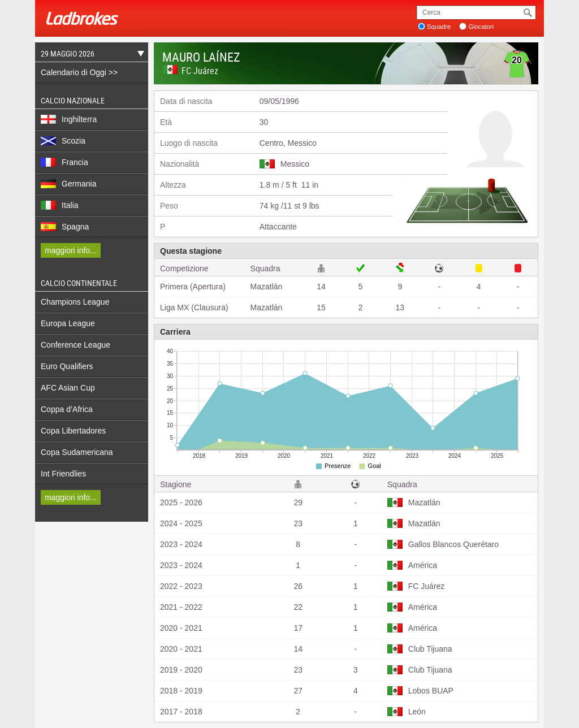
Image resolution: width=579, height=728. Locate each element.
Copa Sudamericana (77, 452)
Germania (68, 184)
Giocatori (481, 27)
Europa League (68, 323)
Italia (60, 205)
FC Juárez (200, 71)
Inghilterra (69, 119)
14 (321, 287)
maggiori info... (71, 250)
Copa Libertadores (73, 431)
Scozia (63, 141)
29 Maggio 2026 (90, 55)
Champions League (75, 302)
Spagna (65, 227)
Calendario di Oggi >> (79, 72)
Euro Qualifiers (67, 366)
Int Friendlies (63, 474)
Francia (64, 162)
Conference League (75, 345)
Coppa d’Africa (67, 409)
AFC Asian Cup (68, 388)
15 (321, 307)
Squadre (439, 27)
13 (400, 307)
